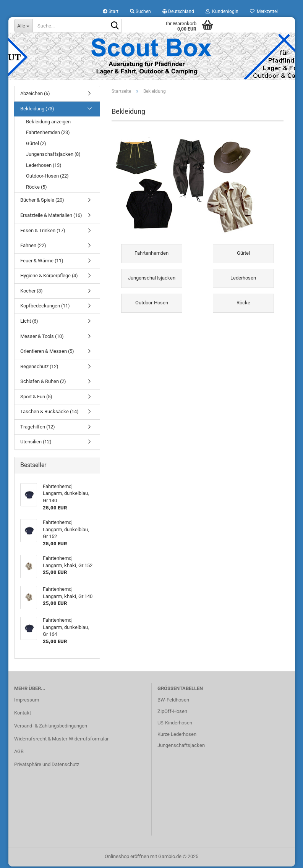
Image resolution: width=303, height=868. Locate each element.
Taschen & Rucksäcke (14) (49, 413)
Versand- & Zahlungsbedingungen (51, 727)
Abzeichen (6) (35, 95)
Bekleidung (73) (37, 111)
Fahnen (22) (33, 247)
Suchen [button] (140, 11)
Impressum (27, 702)
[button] (178, 11)
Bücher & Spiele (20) (42, 202)
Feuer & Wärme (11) (42, 262)
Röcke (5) (36, 189)
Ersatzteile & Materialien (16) (51, 217)
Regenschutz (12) (39, 368)
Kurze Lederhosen (177, 736)
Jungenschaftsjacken (181, 747)
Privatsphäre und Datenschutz (47, 766)
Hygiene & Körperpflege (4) (49, 277)
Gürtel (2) (36, 145)
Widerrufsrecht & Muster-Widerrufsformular (61, 740)
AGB (19, 753)
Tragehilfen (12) (38, 429)
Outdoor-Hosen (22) (47, 178)
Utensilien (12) (36, 444)
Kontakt (23, 714)
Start (111, 11)
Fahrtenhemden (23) (48, 134)
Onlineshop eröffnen (127, 858)
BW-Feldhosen (173, 702)
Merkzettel (264, 11)
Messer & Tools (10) (42, 338)
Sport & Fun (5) (36, 398)
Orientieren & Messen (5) (47, 353)
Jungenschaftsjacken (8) (53, 156)
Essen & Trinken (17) (43, 232)
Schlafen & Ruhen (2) (43, 383)
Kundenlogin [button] (222, 11)
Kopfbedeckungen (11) (45, 308)
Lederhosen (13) (44, 167)
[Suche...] (23, 26)
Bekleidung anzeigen (48, 123)
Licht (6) (29, 323)
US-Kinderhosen (175, 724)
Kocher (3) (32, 292)
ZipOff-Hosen (172, 713)
